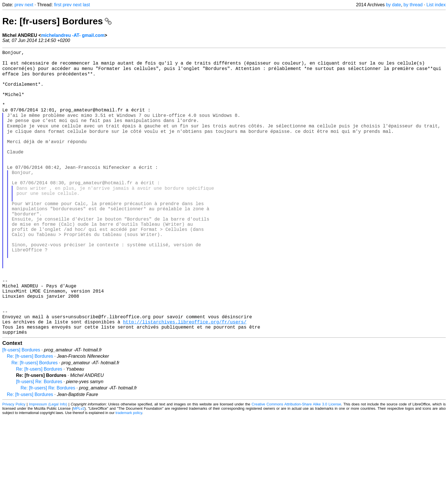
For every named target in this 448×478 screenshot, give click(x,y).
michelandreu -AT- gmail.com (73, 35)
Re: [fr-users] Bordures (57, 21)
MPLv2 (79, 469)
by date (393, 5)
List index (436, 5)
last (86, 5)
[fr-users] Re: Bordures (39, 442)
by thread (413, 5)
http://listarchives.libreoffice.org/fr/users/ (185, 380)
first (58, 5)
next (29, 5)
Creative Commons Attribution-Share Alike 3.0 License (296, 465)
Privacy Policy (14, 465)
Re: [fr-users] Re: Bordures (48, 449)
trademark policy (129, 474)
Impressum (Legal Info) (48, 465)
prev (19, 5)
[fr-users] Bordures (21, 411)
